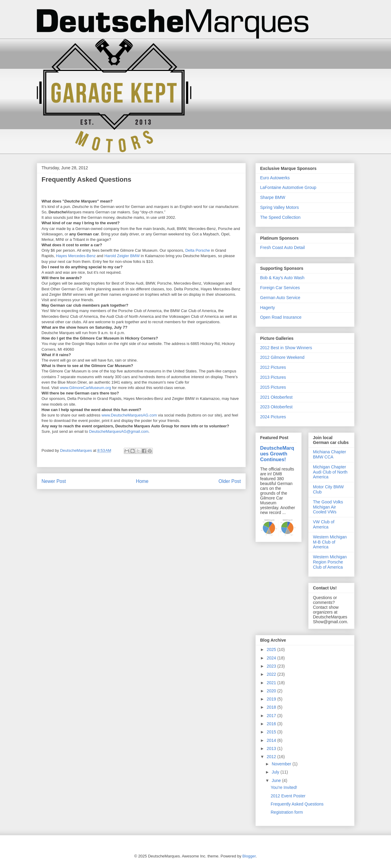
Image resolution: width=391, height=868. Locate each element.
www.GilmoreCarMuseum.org (85, 388)
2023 (272, 666)
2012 (272, 757)
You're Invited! (284, 787)
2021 (272, 683)
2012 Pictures (273, 367)
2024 (272, 658)
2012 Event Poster (288, 796)
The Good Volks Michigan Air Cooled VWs (328, 507)
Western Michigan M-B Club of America (330, 542)
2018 (272, 707)
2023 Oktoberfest (276, 407)
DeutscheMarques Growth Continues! (277, 454)
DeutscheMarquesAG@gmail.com (119, 431)
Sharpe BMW (273, 197)
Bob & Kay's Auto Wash (282, 278)
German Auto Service (280, 298)
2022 (272, 674)
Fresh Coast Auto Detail (283, 247)
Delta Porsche (198, 250)
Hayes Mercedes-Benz (76, 256)
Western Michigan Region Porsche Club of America (330, 562)
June (277, 780)
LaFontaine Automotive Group (288, 187)
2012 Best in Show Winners (286, 348)
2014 (272, 740)
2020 (272, 691)
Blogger (249, 856)
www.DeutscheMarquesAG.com (129, 415)
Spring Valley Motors (280, 207)
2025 (272, 649)
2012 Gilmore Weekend (282, 357)
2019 (272, 699)
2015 (272, 732)
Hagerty (268, 308)
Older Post (230, 481)
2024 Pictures (273, 417)
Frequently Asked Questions (297, 804)
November (282, 764)
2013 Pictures (273, 377)
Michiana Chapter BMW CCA (330, 454)
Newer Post (54, 481)
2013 (272, 748)
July (276, 772)
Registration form (287, 812)
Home (142, 481)
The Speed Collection (280, 217)
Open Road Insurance (281, 317)
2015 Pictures (273, 387)
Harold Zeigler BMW (122, 256)
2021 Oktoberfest (276, 397)
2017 (272, 716)
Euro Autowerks (275, 178)
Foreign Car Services (280, 288)
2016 (272, 724)
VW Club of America (324, 524)
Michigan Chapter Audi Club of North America (330, 472)
